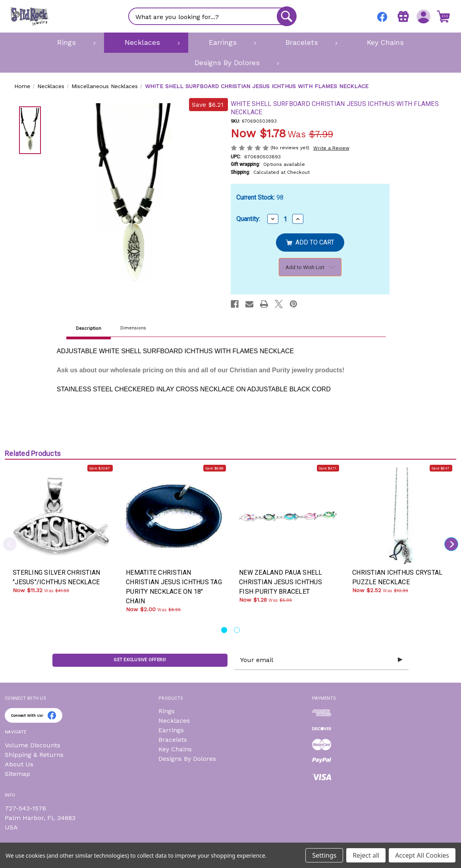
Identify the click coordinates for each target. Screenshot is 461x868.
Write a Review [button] (331, 148)
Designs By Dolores (187, 759)
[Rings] (70, 42)
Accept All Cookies (422, 855)
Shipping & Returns (34, 755)
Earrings (171, 730)
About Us (19, 764)
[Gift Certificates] (402, 16)
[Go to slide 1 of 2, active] (224, 630)
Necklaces (174, 721)
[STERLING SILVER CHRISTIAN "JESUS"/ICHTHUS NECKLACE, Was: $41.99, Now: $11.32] (61, 516)
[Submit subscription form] (400, 660)
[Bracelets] (305, 42)
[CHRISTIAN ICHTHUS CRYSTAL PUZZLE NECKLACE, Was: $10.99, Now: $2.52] (401, 516)
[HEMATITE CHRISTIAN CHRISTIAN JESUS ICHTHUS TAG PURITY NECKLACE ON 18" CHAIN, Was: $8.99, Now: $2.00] (175, 516)
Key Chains (175, 749)
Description (89, 328)
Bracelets (173, 740)
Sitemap (17, 774)
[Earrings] (227, 42)
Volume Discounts (33, 745)
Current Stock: (260, 197)
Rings (167, 711)
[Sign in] (423, 16)
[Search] (286, 16)
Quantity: (248, 219)
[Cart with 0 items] (443, 16)
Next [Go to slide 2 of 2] (451, 544)
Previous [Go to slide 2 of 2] (10, 544)
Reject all (366, 855)
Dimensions (133, 328)
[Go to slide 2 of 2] (237, 630)
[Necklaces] (146, 42)
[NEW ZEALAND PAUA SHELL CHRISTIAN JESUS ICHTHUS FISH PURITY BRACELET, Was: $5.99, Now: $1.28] (288, 516)
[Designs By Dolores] (230, 63)
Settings (324, 855)
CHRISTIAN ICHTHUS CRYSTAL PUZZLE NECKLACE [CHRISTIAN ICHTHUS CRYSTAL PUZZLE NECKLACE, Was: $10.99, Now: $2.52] (397, 577)
